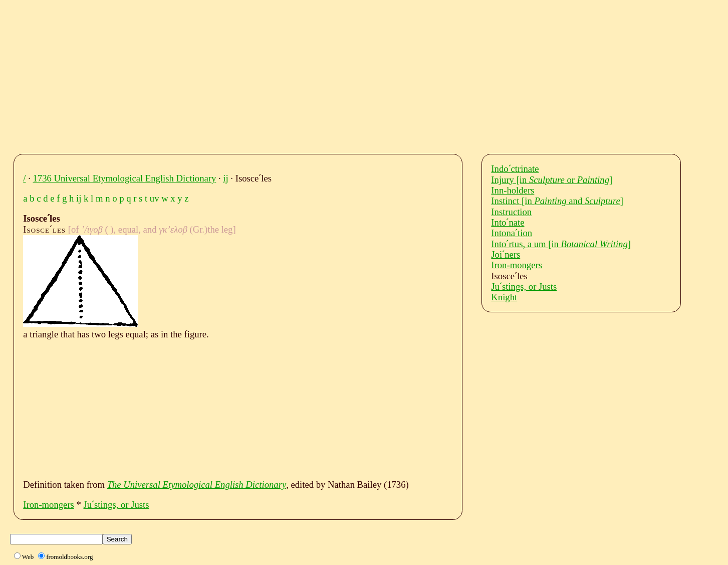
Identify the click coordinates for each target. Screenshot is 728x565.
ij (225, 178)
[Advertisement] (323, 74)
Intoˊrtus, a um (561, 244)
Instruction (511, 212)
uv (155, 198)
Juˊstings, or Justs (116, 505)
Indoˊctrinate (515, 169)
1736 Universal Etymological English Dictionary (125, 178)
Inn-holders (513, 190)
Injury (552, 180)
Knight (504, 297)
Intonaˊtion (512, 233)
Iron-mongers (49, 505)
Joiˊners (506, 254)
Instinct (557, 201)
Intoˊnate (508, 222)
